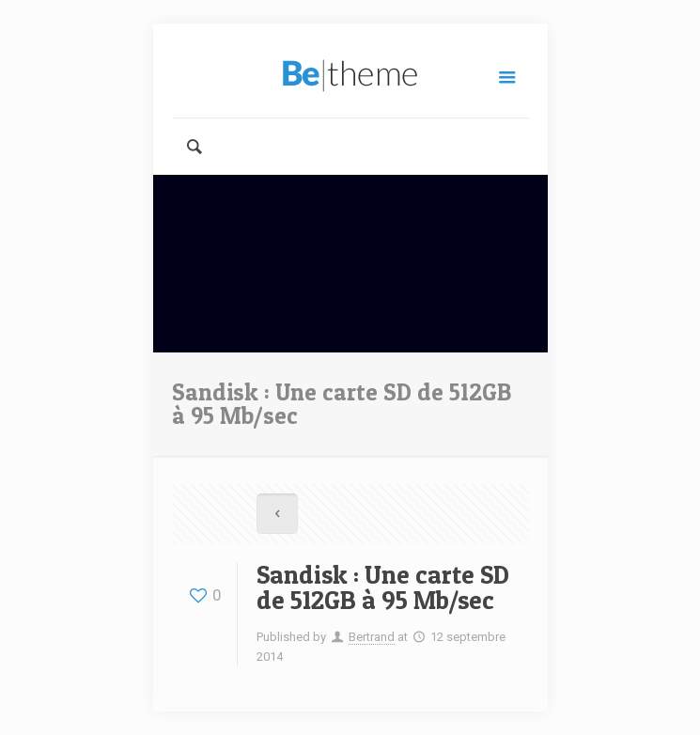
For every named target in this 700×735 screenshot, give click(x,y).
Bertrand (372, 637)
